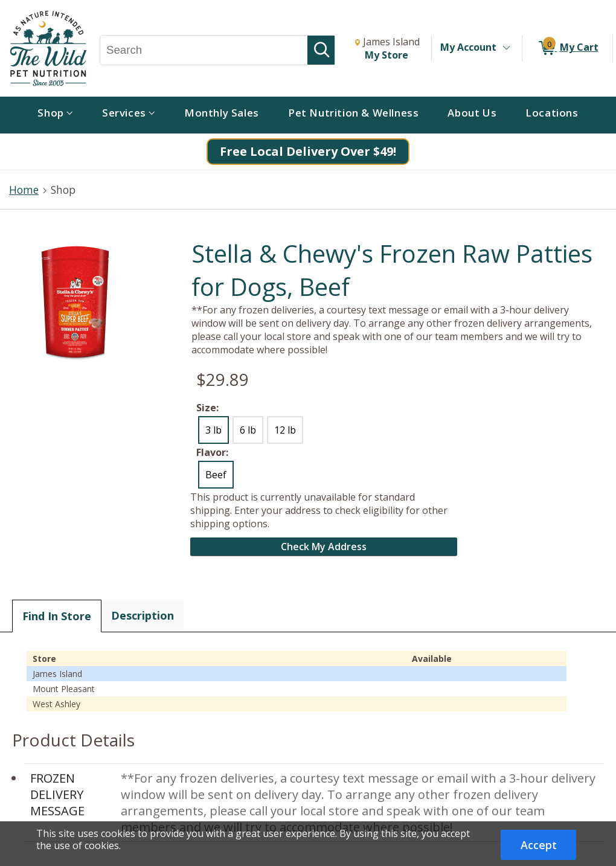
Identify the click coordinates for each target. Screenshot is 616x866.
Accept (539, 845)
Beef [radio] (216, 475)
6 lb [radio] (248, 430)
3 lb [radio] (213, 430)
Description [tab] (143, 615)
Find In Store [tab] (57, 616)
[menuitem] (55, 115)
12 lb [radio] (285, 430)
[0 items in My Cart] (567, 48)
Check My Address (324, 547)
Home (24, 190)
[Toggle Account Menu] (506, 48)
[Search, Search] (204, 50)
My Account (468, 47)
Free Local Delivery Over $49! (308, 151)
